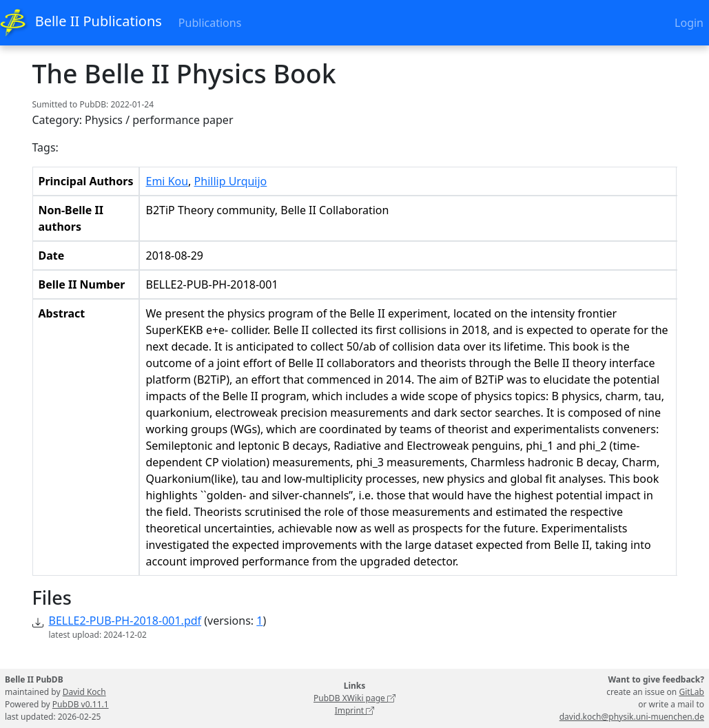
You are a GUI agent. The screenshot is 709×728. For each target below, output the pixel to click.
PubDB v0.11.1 (81, 704)
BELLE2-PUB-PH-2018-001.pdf (125, 621)
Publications (210, 23)
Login (689, 23)
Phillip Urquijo (231, 181)
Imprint (355, 710)
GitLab (691, 692)
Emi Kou (167, 181)
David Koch (84, 692)
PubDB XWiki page (354, 698)
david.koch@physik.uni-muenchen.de (632, 717)
